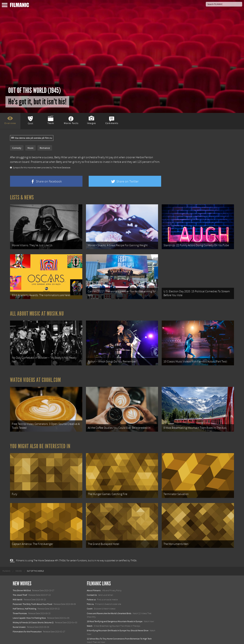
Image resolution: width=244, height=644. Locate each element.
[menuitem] (6, 562)
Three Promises (20, 604)
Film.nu (90, 595)
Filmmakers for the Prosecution (27, 622)
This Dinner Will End (22, 581)
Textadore (91, 637)
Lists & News (22, 197)
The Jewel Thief (20, 586)
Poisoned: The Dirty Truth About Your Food (33, 595)
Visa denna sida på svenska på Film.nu (32, 138)
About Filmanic (94, 581)
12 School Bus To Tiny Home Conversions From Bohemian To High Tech (119, 629)
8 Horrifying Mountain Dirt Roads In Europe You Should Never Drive (118, 621)
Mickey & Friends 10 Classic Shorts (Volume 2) (33, 613)
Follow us (91, 590)
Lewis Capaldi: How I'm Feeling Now (29, 608)
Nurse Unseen (19, 618)
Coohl (90, 599)
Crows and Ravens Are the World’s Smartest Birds (109, 604)
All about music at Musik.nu (37, 311)
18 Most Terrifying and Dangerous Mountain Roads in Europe (115, 612)
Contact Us (92, 586)
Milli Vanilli (18, 590)
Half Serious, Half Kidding (24, 599)
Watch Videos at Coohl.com (35, 375)
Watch (90, 617)
